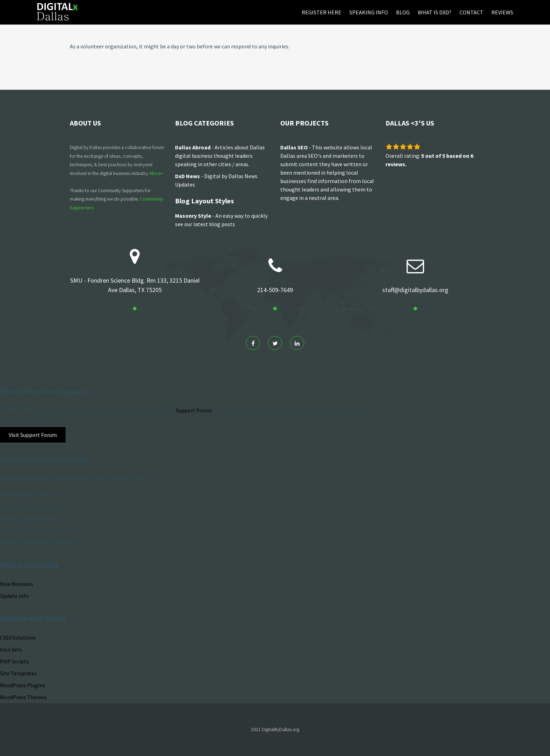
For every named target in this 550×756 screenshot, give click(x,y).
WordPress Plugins (23, 685)
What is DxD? (435, 12)
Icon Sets (11, 649)
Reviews (502, 12)
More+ (156, 173)
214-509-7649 (275, 290)
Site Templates (18, 673)
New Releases (16, 584)
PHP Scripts (14, 661)
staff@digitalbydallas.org (415, 290)
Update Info (14, 596)
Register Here (321, 12)
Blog (403, 12)
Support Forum (194, 410)
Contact (471, 12)
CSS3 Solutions (18, 637)
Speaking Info (369, 12)
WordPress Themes (23, 697)
